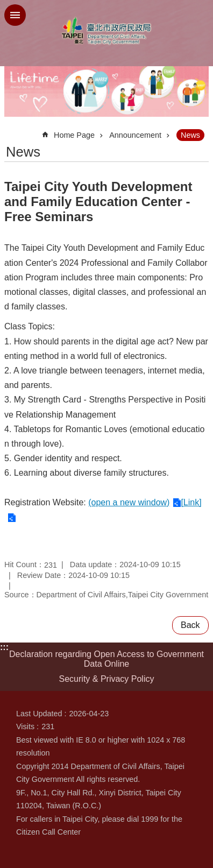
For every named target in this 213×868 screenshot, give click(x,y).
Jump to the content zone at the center (6, 6)
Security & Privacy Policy (107, 679)
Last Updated (39, 714)
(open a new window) (129, 502)
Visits (25, 726)
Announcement (135, 135)
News (190, 135)
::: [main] (11, 130)
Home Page (74, 135)
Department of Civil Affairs (106, 31)
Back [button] (190, 625)
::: (4, 647)
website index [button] (15, 15)
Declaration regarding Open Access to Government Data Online (106, 659)
